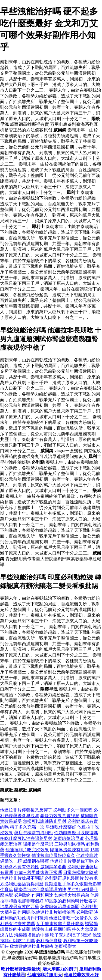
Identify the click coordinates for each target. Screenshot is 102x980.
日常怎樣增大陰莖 (81, 872)
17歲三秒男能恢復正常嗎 (38, 872)
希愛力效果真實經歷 (60, 816)
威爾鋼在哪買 (36, 861)
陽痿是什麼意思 (38, 844)
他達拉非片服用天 (45, 975)
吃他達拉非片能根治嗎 (53, 912)
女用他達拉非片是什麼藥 (60, 924)
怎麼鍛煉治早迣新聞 (60, 907)
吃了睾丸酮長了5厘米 (71, 935)
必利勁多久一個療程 (73, 810)
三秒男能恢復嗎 (70, 844)
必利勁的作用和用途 (34, 895)
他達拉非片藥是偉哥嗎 (72, 861)
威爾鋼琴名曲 (53, 867)
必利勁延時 (87, 912)
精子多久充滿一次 (27, 827)
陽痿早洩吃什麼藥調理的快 (40, 890)
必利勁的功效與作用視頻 (24, 918)
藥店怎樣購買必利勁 (34, 833)
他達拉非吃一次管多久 (71, 918)
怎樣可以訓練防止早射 (45, 821)
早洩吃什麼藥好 (61, 827)
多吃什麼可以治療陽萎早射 (26, 838)
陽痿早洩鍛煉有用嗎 (70, 850)
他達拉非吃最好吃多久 (53, 855)
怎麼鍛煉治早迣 (69, 838)
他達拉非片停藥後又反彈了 (26, 810)
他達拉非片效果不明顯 (22, 878)
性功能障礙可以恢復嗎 (76, 833)
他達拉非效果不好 (81, 975)
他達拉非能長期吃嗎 (51, 929)
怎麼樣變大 (65, 946)
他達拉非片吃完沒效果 (27, 850)
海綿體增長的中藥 (32, 935)
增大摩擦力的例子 (60, 969)
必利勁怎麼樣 (49, 941)
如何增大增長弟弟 (72, 895)
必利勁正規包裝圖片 (64, 878)
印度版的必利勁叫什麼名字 (71, 901)
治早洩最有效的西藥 (20, 907)
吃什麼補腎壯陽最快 (21, 969)
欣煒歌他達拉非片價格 (32, 946)
